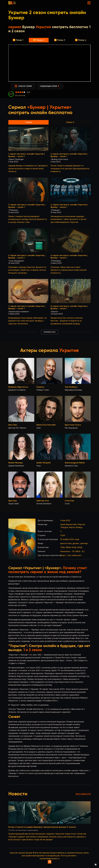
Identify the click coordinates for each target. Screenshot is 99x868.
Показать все (50, 332)
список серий (23, 86)
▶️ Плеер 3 (60, 40)
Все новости (83, 794)
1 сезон (28, 122)
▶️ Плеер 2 (39, 40)
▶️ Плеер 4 (81, 40)
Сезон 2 (70, 122)
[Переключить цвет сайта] (96, 865)
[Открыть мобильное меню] (89, 3)
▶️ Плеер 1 (18, 40)
